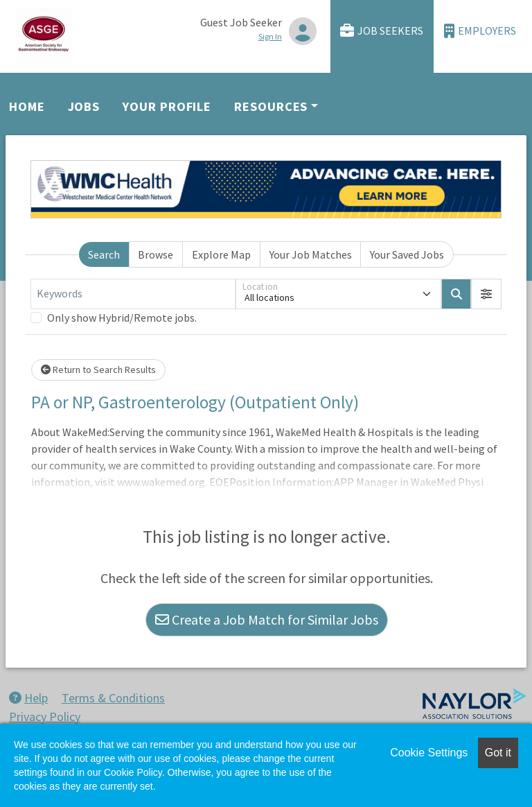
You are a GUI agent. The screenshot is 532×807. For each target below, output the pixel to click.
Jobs (84, 106)
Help (28, 698)
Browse (156, 254)
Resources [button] (271, 106)
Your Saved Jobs (407, 254)
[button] (486, 294)
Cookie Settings (429, 753)
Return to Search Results (98, 370)
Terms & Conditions (113, 698)
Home (27, 106)
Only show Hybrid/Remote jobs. (122, 318)
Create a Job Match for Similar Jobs (267, 619)
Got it (498, 753)
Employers (480, 31)
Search (104, 254)
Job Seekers (382, 31)
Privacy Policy (45, 717)
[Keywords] (133, 294)
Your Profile (167, 106)
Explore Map (221, 254)
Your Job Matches (311, 254)
